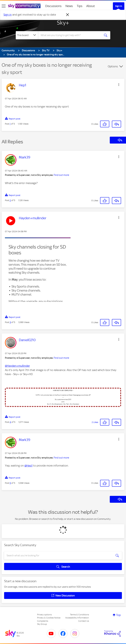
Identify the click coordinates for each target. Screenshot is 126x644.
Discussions (53, 6)
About (91, 6)
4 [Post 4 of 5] (10, 422)
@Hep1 (28, 466)
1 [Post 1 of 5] (10, 124)
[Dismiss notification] (68, 15)
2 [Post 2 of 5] (10, 200)
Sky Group (42, 624)
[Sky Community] (24, 6)
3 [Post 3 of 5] (10, 322)
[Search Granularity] (27, 35)
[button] (119, 85)
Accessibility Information (77, 618)
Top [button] (118, 615)
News (69, 6)
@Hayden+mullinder (17, 366)
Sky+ (63, 23)
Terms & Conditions (79, 615)
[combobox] (71, 35)
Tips (80, 6)
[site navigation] (4, 6)
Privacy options (44, 615)
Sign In (119, 6)
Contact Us (84, 621)
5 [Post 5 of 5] (10, 483)
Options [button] (113, 66)
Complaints (43, 621)
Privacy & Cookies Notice (49, 618)
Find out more (61, 175)
